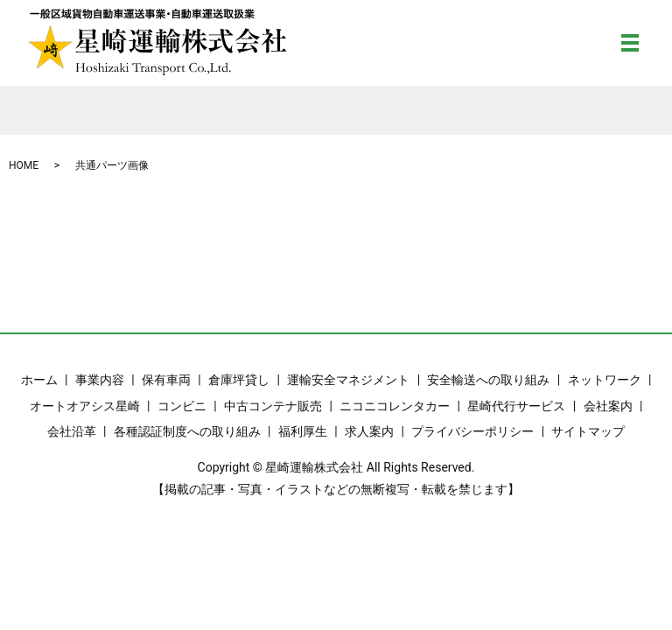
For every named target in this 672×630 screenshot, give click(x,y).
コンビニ (182, 406)
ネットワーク (605, 380)
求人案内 (369, 431)
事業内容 (100, 380)
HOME (24, 165)
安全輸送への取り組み (488, 380)
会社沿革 (72, 431)
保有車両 (166, 380)
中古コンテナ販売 (273, 406)
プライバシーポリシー (472, 431)
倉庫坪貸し (239, 380)
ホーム (39, 380)
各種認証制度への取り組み (187, 431)
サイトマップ (588, 431)
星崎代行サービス (516, 406)
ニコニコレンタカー (395, 406)
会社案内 (608, 406)
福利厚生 (303, 431)
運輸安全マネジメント (348, 380)
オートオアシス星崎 (85, 406)
